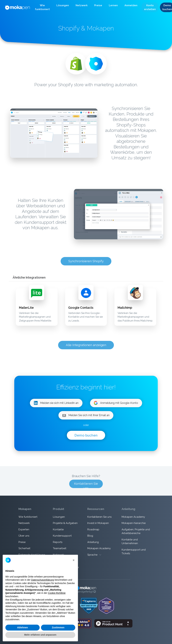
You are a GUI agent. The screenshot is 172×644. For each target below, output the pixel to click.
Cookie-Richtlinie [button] (57, 593)
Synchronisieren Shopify (86, 261)
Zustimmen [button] (58, 627)
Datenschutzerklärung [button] (42, 580)
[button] (42, 7)
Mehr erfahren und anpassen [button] (40, 635)
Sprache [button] (94, 555)
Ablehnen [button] (23, 627)
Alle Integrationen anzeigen (86, 345)
